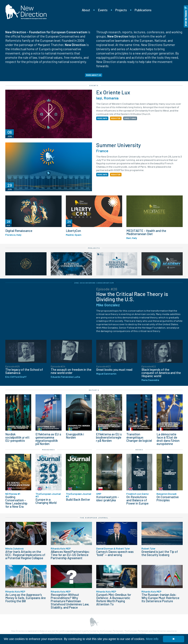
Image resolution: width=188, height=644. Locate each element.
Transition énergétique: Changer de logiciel (139, 437)
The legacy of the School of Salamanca (24, 371)
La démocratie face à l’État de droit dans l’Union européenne (168, 439)
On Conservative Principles (168, 499)
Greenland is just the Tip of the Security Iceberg (160, 553)
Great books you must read (114, 370)
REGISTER (116, 118)
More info (152, 639)
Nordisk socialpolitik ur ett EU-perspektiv (17, 437)
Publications (143, 10)
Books (139, 450)
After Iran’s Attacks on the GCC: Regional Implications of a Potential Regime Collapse (25, 555)
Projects (121, 10)
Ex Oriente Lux (113, 92)
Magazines (49, 450)
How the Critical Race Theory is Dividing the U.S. (132, 297)
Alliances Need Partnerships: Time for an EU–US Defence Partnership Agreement (70, 555)
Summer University (119, 145)
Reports (94, 390)
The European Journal (94, 518)
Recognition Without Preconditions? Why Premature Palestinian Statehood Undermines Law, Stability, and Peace (70, 601)
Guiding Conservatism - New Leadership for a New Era (16, 502)
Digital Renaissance (19, 231)
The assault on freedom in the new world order (71, 371)
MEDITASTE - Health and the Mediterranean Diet (146, 232)
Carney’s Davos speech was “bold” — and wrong (115, 553)
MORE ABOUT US (94, 75)
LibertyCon (73, 231)
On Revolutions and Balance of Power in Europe (137, 500)
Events (103, 10)
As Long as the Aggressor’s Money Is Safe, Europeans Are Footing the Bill (25, 598)
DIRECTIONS (130, 118)
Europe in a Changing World (46, 501)
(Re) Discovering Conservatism (94, 283)
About (86, 10)
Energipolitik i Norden (75, 436)
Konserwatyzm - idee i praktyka (108, 499)
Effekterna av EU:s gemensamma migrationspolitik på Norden (48, 439)
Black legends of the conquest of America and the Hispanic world (161, 373)
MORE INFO (102, 118)
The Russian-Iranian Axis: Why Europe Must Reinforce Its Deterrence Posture (160, 598)
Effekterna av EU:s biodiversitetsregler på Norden (109, 437)
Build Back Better (78, 500)
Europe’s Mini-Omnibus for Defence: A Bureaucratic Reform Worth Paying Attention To (114, 599)
